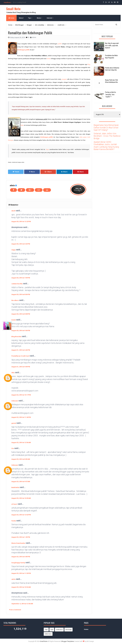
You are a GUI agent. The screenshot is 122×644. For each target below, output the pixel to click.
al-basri (14, 504)
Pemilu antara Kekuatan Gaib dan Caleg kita (112, 69)
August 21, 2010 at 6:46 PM (21, 350)
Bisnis (39, 18)
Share (32, 172)
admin (12, 185)
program (64, 79)
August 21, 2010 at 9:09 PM (21, 367)
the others (15, 300)
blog (89, 64)
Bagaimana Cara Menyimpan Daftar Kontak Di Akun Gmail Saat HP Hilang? (106, 127)
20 (29, 37)
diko (13, 373)
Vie (13, 448)
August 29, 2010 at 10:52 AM (21, 587)
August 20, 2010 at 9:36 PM (21, 331)
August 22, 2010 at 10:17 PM (21, 395)
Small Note (13, 9)
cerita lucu (59, 630)
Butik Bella (15, 487)
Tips (30, 18)
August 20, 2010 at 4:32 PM (21, 244)
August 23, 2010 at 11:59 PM (21, 573)
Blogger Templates (68, 641)
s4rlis (13, 579)
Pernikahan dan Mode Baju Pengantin (111, 56)
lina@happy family (18, 563)
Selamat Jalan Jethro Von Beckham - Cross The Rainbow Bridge (107, 136)
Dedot (14, 320)
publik (60, 44)
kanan (49, 58)
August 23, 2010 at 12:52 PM (21, 515)
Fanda (14, 521)
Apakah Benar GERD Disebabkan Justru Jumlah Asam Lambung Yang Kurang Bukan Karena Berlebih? (106, 146)
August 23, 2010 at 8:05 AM (21, 459)
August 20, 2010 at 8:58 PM (21, 314)
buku (22, 125)
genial (14, 423)
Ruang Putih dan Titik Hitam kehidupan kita (111, 81)
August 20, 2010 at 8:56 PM (21, 294)
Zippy (14, 250)
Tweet (16, 172)
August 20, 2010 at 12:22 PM (21, 221)
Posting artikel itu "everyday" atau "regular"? (110, 94)
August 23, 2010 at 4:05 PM (21, 557)
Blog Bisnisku (16, 337)
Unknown (15, 401)
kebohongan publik (23, 50)
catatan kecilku (17, 284)
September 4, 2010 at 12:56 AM (22, 604)
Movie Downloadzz (18, 543)
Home (11, 18)
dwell (13, 211)
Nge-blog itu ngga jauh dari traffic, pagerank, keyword (112, 45)
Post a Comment (15, 610)
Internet (50, 18)
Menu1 (21, 18)
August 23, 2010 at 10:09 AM (21, 498)
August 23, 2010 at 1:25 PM (21, 537)
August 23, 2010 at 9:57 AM (21, 482)
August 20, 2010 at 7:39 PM (21, 278)
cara (52, 630)
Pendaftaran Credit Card (20, 356)
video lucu (48, 634)
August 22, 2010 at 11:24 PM (21, 417)
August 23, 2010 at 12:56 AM (21, 442)
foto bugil (68, 630)
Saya (47, 149)
